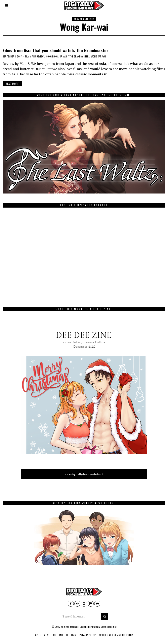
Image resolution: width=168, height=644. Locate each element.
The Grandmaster (79, 56)
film (27, 56)
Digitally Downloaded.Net (104, 627)
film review (38, 56)
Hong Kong (52, 56)
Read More (12, 84)
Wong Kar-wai (98, 56)
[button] (105, 616)
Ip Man (64, 56)
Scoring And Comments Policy (116, 635)
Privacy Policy (88, 635)
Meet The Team (68, 635)
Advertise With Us (45, 635)
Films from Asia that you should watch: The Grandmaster (55, 50)
